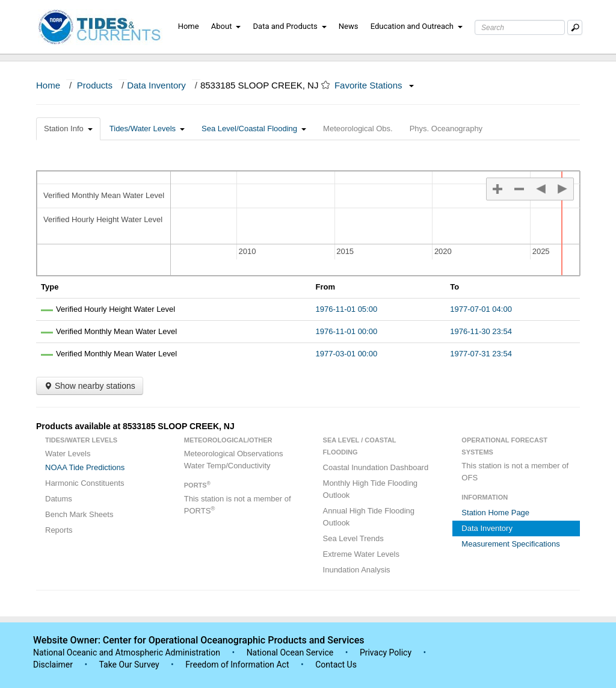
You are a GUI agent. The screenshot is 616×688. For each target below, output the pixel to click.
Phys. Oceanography (446, 129)
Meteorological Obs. (358, 129)
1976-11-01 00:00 (347, 331)
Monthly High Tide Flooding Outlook (371, 489)
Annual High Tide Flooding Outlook (369, 517)
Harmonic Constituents (85, 483)
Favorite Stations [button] (374, 85)
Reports (59, 530)
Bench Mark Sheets (79, 514)
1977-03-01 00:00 (347, 354)
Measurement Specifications (510, 544)
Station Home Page (495, 513)
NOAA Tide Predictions (85, 467)
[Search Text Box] (520, 27)
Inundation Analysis (357, 570)
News (349, 26)
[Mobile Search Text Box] (575, 27)
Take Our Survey (130, 665)
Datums (59, 499)
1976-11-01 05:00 (347, 309)
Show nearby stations (90, 386)
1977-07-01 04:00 (481, 309)
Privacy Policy (386, 652)
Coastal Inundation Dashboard (376, 467)
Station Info (68, 129)
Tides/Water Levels (147, 129)
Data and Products (290, 26)
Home (189, 26)
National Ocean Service (290, 652)
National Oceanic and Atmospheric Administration (127, 652)
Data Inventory (156, 85)
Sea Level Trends (353, 538)
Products (95, 85)
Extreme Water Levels (361, 554)
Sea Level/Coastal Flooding (254, 129)
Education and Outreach (417, 26)
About (226, 26)
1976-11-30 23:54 (481, 331)
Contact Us (336, 665)
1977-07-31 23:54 (481, 354)
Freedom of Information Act (237, 665)
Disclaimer (53, 665)
